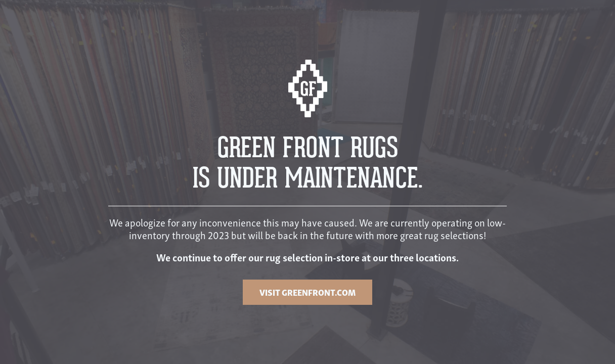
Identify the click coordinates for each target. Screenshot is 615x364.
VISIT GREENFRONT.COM (308, 292)
